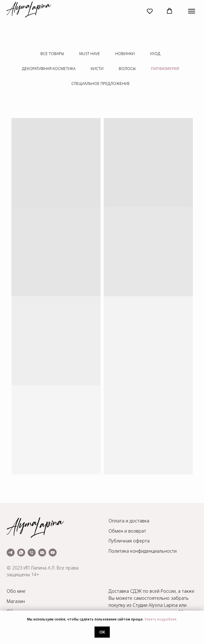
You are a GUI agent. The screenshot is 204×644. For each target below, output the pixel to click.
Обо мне (16, 591)
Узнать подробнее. (161, 619)
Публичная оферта (129, 541)
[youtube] (53, 553)
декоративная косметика (49, 69)
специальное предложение (101, 84)
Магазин (16, 601)
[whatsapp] (21, 553)
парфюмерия (165, 69)
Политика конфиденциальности (143, 551)
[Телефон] (32, 553)
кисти (97, 69)
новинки (125, 54)
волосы (127, 69)
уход (155, 54)
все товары (52, 54)
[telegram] (11, 553)
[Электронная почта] (42, 553)
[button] (150, 11)
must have (90, 54)
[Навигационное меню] (192, 11)
